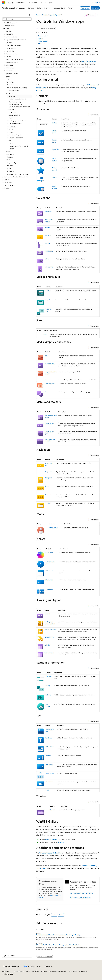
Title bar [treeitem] (11, 143)
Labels (47, 790)
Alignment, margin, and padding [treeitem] (17, 88)
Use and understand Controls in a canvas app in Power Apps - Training (58, 935)
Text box (48, 756)
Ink (46, 380)
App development (55, 15)
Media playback (50, 384)
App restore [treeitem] (9, 42)
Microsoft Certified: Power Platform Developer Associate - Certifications (59, 945)
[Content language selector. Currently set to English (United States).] (12, 967)
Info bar (48, 695)
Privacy (44, 971)
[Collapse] (29, 15)
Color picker (50, 553)
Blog (27, 971)
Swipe (46, 259)
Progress (49, 676)
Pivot (47, 486)
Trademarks (83, 971)
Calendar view (50, 571)
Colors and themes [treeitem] (13, 91)
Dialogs (48, 290)
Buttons (55, 123)
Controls (41, 39)
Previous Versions (18, 971)
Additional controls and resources (48, 44)
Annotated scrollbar (51, 629)
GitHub (60, 842)
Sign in (98, 3)
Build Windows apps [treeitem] (10, 23)
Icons (46, 356)
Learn (38, 15)
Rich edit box (49, 764)
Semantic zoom (49, 637)
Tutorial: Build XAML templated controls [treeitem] (18, 147)
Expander (47, 614)
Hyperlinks (55, 149)
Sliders (54, 177)
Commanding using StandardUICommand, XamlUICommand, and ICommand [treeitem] (19, 104)
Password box (50, 773)
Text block (49, 738)
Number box (49, 782)
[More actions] (98, 15)
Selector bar (49, 495)
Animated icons (50, 364)
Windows (45, 15)
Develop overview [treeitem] (9, 26)
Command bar (49, 424)
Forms (45, 334)
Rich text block (50, 747)
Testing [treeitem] (8, 79)
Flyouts (48, 300)
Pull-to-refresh (49, 267)
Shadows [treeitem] (10, 165)
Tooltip (48, 686)
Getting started (43, 36)
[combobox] (17, 19)
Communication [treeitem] (10, 48)
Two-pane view (49, 653)
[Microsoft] (4, 3)
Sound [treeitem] (9, 168)
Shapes (47, 392)
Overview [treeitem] (8, 31)
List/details (49, 472)
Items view (48, 212)
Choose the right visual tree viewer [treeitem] (18, 174)
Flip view (47, 227)
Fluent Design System (89, 61)
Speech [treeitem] (8, 76)
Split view (47, 645)
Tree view (47, 243)
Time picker (49, 589)
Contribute (36, 971)
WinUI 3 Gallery (43, 41)
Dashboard (95, 8)
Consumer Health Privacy (57, 971)
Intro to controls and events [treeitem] (17, 99)
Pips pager (48, 235)
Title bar (52, 810)
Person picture (54, 528)
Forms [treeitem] (11, 118)
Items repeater (49, 251)
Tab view (48, 503)
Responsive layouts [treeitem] (13, 163)
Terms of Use (73, 971)
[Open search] (93, 3)
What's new (85, 8)
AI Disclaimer (6, 971)
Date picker (49, 580)
